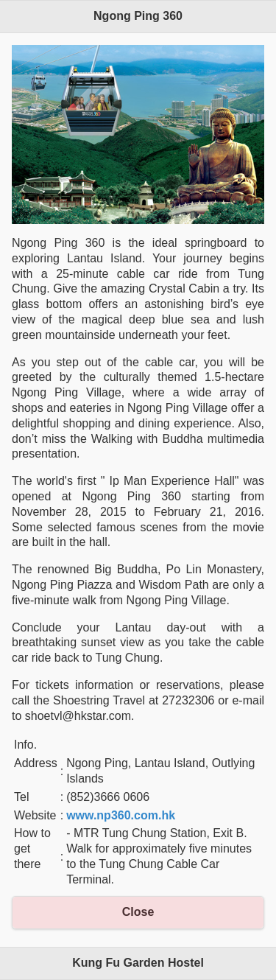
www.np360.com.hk (121, 815)
